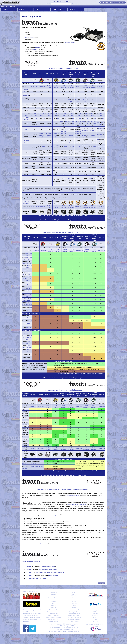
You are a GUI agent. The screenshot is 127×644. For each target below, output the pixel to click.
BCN (25, 300)
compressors (29, 614)
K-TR (29, 288)
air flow (25, 114)
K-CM (28, 259)
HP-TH (29, 311)
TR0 (27, 284)
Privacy (95, 617)
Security (74, 607)
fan (69, 100)
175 (27, 348)
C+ (28, 265)
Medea (35, 614)
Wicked (30, 619)
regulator (64, 131)
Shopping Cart (95, 610)
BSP (44, 147)
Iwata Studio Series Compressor (76, 504)
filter (26, 129)
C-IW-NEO (34, 87)
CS (23, 304)
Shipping (74, 602)
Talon (27, 340)
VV (31, 338)
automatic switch (70, 43)
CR (23, 279)
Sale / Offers (74, 596)
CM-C (27, 257)
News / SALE (57, 9)
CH (31, 265)
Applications (54, 605)
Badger (27, 621)
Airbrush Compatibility (74, 619)
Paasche (40, 619)
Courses (53, 607)
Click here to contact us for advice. (36, 578)
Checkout (95, 614)
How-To (22, 9)
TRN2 (29, 300)
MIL (30, 344)
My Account (95, 616)
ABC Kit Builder (74, 621)
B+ (31, 261)
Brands (53, 603)
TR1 (25, 288)
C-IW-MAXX (101, 87)
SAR (30, 279)
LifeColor (29, 616)
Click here (29, 566)
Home (3, 6)
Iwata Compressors (11, 6)
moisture (38, 48)
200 (30, 348)
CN (30, 295)
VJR (23, 338)
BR (27, 275)
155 (24, 348)
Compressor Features (74, 616)
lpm (36, 116)
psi (71, 102)
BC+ (30, 270)
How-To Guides (54, 621)
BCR (26, 279)
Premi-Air (25, 617)
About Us (54, 596)
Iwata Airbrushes (54, 614)
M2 (27, 281)
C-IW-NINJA (42, 87)
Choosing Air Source (74, 612)
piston (32, 38)
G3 (31, 316)
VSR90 (27, 338)
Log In (95, 619)
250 (27, 350)
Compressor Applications (74, 617)
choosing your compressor (47, 566)
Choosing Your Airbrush (53, 612)
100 (27, 346)
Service (74, 592)
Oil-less (27, 38)
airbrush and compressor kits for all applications (50, 572)
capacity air (35, 50)
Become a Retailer (53, 598)
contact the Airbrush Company (33, 543)
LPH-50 (29, 327)
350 (27, 351)
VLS (27, 344)
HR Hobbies (35, 616)
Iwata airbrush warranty (72, 496)
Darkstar (35, 619)
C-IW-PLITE (78, 87)
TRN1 (27, 296)
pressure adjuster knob (42, 135)
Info (37, 9)
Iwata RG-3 (25, 463)
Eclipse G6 (33, 463)
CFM (36, 114)
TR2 (27, 292)
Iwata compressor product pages (48, 569)
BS (30, 302)
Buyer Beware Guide (53, 619)
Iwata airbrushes (53, 575)
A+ (28, 261)
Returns (74, 603)
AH (28, 263)
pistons (26, 90)
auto (62, 122)
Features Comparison (53, 616)
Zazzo (39, 614)
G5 (27, 317)
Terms (74, 605)
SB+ (24, 263)
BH (30, 263)
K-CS (30, 304)
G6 (31, 320)
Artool (24, 616)
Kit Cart (95, 612)
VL (24, 344)
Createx (25, 619)
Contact (72, 9)
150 (30, 346)
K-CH (27, 267)
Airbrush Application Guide (53, 617)
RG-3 (29, 324)
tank (25, 92)
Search (48, 4)
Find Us (53, 594)
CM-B (27, 253)
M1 (30, 275)
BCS (31, 307)
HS (30, 342)
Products (5, 9)
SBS (26, 304)
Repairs (74, 594)
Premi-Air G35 (27, 333)
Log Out (95, 621)
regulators (85, 130)
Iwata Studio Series (74, 614)
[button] (104, 2)
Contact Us (53, 592)
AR (24, 275)
